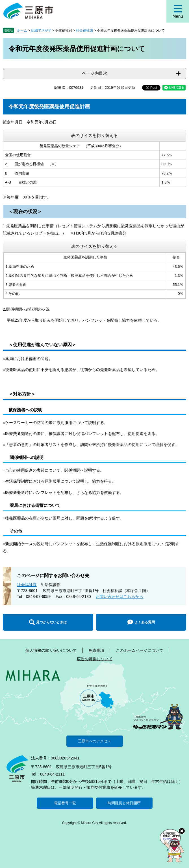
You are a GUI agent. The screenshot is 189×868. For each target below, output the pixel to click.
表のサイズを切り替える (94, 135)
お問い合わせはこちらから (120, 597)
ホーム (22, 30)
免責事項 (96, 650)
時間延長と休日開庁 (124, 803)
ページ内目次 (95, 73)
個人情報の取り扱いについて (51, 650)
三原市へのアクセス (94, 741)
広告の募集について (95, 659)
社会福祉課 (84, 30)
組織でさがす (41, 30)
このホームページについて (140, 650)
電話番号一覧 (65, 803)
